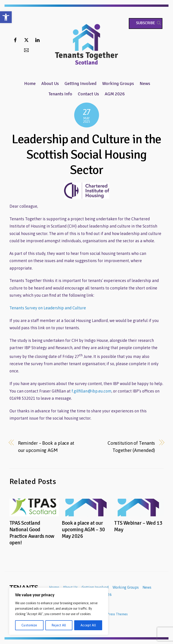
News (145, 83)
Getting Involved (81, 83)
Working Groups (118, 83)
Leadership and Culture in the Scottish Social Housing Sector (87, 155)
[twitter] (26, 39)
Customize (29, 625)
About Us (50, 83)
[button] (6, 17)
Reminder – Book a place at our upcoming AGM (46, 447)
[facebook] (15, 39)
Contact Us (88, 94)
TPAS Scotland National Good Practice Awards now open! (32, 533)
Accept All (88, 625)
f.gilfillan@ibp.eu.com (91, 391)
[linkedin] (37, 39)
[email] (26, 50)
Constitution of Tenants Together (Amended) (131, 447)
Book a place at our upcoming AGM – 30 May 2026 (83, 530)
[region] (59, 611)
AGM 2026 (115, 94)
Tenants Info (60, 94)
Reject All (59, 625)
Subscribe (145, 23)
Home (30, 83)
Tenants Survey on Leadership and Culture (48, 308)
